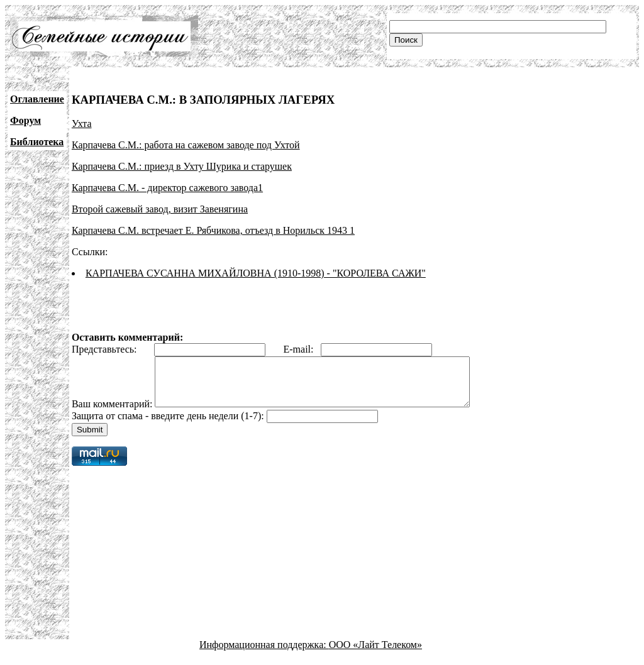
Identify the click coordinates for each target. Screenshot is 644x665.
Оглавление (37, 99)
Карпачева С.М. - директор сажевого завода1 (167, 188)
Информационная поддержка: (264, 654)
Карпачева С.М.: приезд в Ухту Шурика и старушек (182, 166)
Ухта (82, 124)
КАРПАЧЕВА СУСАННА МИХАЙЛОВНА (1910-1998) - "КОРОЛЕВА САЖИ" (256, 273)
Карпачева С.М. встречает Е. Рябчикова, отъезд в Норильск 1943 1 (213, 230)
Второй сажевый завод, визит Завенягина (160, 209)
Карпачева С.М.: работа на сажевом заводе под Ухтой (186, 145)
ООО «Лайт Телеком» (375, 654)
